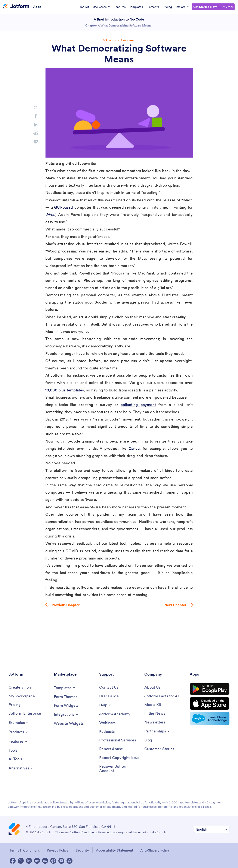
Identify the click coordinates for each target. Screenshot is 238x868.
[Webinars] (107, 723)
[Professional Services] (118, 740)
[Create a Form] (21, 687)
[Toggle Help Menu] (105, 705)
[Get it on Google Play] (210, 689)
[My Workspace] (22, 696)
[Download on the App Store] (210, 703)
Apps (37, 6)
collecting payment (138, 405)
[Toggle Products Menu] (18, 732)
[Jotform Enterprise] (25, 714)
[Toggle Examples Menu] (19, 723)
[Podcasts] (107, 732)
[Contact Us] (109, 687)
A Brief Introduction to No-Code (119, 19)
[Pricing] (15, 705)
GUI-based (64, 207)
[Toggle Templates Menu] (65, 688)
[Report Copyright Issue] (119, 758)
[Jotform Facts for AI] (162, 696)
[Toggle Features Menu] (18, 741)
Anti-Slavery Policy (155, 850)
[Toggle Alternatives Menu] (21, 768)
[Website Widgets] (69, 724)
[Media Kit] (153, 705)
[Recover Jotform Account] (120, 769)
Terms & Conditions (25, 850)
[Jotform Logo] (16, 7)
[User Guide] (109, 696)
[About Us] (152, 687)
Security (82, 850)
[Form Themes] (66, 697)
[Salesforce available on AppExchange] (210, 718)
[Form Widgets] (66, 706)
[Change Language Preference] (212, 829)
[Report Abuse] (111, 749)
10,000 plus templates (65, 390)
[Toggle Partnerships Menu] (157, 731)
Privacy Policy (58, 850)
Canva (134, 448)
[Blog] (148, 740)
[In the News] (155, 714)
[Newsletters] (155, 722)
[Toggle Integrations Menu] (66, 714)
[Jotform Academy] (115, 714)
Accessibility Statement (115, 850)
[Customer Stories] (159, 749)
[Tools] (13, 751)
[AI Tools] (15, 759)
